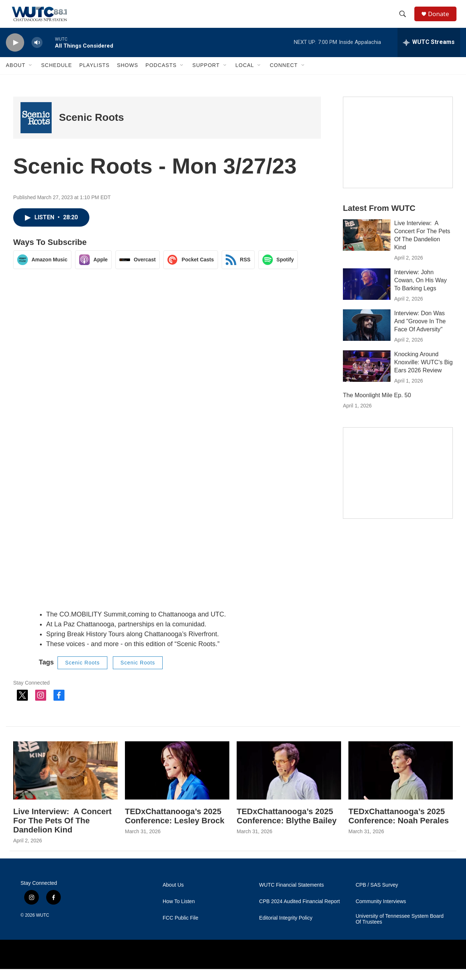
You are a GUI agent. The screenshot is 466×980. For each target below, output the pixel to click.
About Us (173, 896)
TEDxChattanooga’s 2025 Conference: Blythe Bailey (287, 827)
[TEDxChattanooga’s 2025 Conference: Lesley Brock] (177, 781)
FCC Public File (180, 929)
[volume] (37, 53)
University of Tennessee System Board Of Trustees (400, 930)
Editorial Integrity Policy (286, 929)
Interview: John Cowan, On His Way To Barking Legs (420, 291)
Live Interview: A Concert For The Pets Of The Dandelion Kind (62, 831)
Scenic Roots (91, 128)
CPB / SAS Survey (377, 896)
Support (206, 76)
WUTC (42, 926)
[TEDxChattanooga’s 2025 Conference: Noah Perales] (401, 781)
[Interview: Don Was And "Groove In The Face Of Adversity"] (367, 336)
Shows (127, 76)
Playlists (94, 76)
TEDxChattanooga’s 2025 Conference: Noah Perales (399, 827)
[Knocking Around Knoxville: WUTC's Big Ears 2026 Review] (367, 377)
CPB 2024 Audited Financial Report (299, 912)
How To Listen (179, 912)
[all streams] (429, 53)
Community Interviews (381, 912)
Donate (441, 19)
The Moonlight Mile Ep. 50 (377, 406)
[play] (15, 53)
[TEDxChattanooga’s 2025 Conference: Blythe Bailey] (289, 781)
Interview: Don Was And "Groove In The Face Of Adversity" (420, 332)
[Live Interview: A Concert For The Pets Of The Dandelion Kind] (367, 246)
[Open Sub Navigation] (31, 76)
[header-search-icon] (405, 19)
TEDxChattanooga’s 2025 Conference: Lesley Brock (175, 827)
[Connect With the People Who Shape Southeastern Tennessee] (398, 484)
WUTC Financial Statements (291, 896)
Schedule (56, 76)
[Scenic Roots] (36, 128)
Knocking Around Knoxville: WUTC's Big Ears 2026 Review (424, 373)
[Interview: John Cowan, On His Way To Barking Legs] (367, 295)
